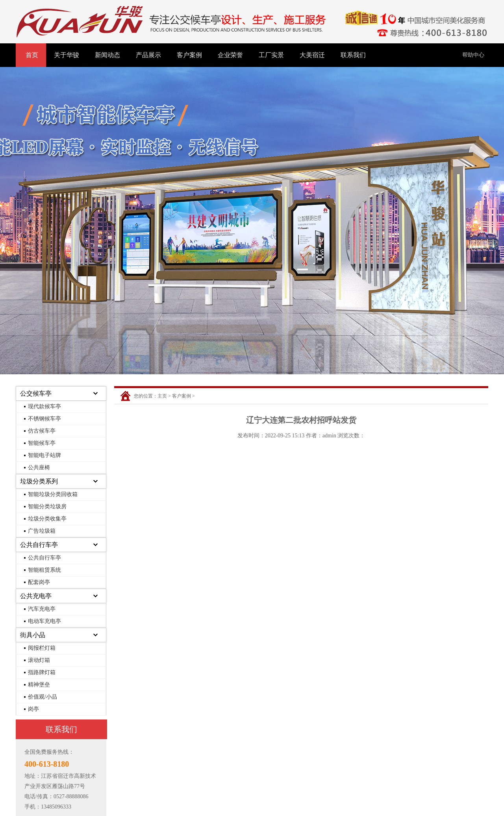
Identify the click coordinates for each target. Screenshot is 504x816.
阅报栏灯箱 (42, 648)
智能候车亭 (42, 443)
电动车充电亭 (44, 621)
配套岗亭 (39, 582)
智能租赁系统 (44, 570)
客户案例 (189, 55)
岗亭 (33, 709)
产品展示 (148, 55)
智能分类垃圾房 (47, 507)
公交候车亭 (36, 393)
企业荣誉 (230, 55)
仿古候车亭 (42, 431)
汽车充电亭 (42, 609)
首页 (32, 55)
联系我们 (353, 55)
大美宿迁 (312, 55)
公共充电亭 (36, 596)
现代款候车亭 (44, 406)
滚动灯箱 (39, 660)
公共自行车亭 (39, 545)
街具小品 (33, 635)
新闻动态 (107, 55)
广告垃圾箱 (42, 531)
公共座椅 (39, 467)
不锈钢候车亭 (44, 419)
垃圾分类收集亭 (47, 519)
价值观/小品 (43, 697)
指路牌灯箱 (42, 672)
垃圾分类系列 (39, 481)
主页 (162, 396)
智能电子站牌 (44, 455)
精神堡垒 (39, 685)
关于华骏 (67, 55)
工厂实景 (271, 55)
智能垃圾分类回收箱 (53, 494)
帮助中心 (473, 55)
